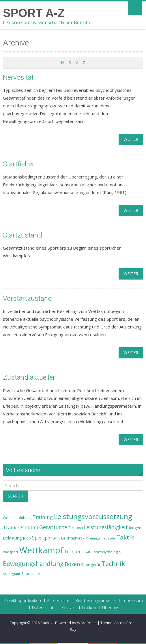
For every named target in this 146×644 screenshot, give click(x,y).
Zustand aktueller (29, 377)
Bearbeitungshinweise (96, 601)
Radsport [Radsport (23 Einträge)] (11, 552)
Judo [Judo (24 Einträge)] (27, 538)
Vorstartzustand (27, 299)
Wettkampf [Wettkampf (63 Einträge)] (41, 550)
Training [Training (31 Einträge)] (43, 517)
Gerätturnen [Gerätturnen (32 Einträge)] (55, 527)
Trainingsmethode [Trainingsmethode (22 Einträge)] (100, 538)
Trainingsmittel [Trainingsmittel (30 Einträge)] (20, 527)
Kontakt (69, 608)
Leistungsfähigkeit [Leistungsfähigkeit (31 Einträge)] (106, 527)
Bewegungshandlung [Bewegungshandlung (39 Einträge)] (33, 564)
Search (15, 496)
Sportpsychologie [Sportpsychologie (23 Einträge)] (106, 552)
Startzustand (23, 235)
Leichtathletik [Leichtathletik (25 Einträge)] (73, 538)
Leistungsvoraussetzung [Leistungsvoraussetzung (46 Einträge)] (93, 516)
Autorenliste (58, 601)
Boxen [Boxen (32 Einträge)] (72, 564)
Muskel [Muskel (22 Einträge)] (77, 528)
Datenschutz (44, 608)
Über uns (111, 608)
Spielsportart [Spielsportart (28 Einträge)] (46, 538)
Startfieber (19, 164)
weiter (131, 139)
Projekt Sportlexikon (22, 601)
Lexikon (89, 608)
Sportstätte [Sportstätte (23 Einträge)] (31, 574)
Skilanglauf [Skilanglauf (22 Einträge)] (12, 574)
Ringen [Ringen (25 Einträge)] (135, 528)
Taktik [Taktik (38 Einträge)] (125, 537)
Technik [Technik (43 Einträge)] (113, 564)
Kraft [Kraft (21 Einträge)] (87, 552)
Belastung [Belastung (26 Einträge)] (12, 538)
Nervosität (18, 77)
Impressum (132, 601)
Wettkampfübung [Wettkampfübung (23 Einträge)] (17, 518)
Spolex (47, 623)
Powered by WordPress (76, 623)
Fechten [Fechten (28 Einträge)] (73, 552)
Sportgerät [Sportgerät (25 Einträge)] (91, 565)
